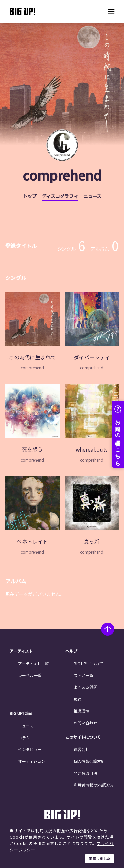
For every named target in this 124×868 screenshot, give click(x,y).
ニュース (92, 196)
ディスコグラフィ (60, 196)
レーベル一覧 (30, 675)
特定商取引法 (85, 773)
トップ (30, 196)
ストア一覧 (83, 675)
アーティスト (21, 651)
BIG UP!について (88, 663)
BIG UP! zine (21, 713)
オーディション (32, 761)
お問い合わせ (85, 723)
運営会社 (81, 749)
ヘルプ (71, 651)
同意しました (99, 858)
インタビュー (30, 749)
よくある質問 (85, 687)
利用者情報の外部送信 (93, 785)
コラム (24, 737)
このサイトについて (83, 737)
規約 (78, 699)
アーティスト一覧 (33, 663)
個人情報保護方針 (89, 761)
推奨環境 (81, 711)
